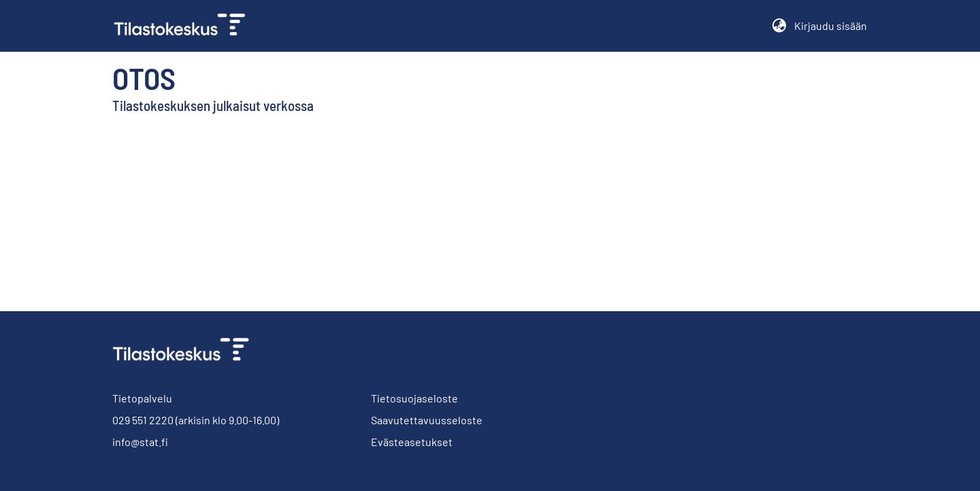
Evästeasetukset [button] (412, 442)
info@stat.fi (140, 442)
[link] (185, 26)
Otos (144, 78)
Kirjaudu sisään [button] (831, 26)
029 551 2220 (143, 420)
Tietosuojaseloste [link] (414, 398)
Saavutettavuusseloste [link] (427, 420)
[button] (779, 26)
